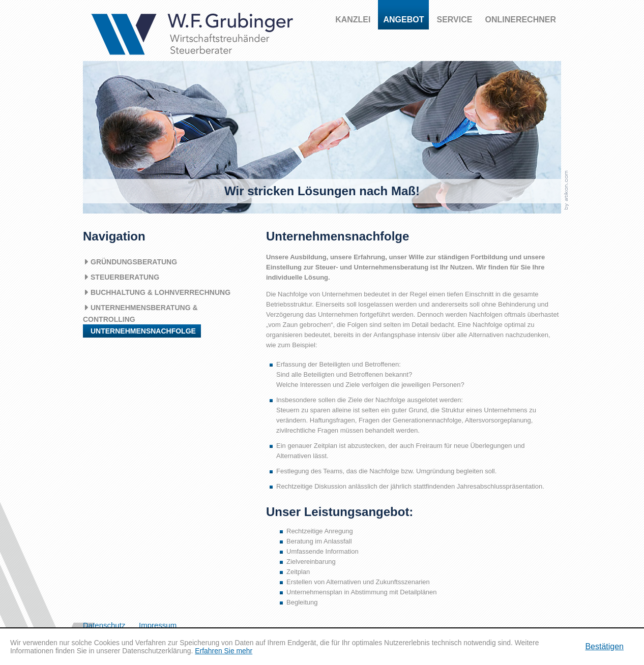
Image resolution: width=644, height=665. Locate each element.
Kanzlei (353, 20)
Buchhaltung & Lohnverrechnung (160, 292)
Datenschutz (104, 625)
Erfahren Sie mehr (224, 651)
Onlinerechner (520, 20)
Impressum (158, 625)
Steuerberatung (125, 277)
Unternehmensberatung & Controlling (140, 313)
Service (454, 20)
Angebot (403, 20)
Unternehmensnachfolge (143, 331)
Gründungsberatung (134, 262)
